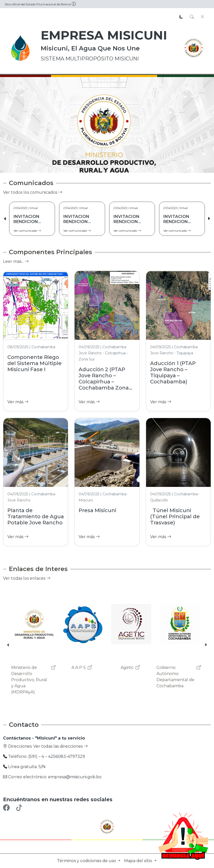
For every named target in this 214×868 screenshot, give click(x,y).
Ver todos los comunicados (33, 192)
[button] (209, 219)
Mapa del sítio (141, 861)
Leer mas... (16, 261)
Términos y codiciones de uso (90, 861)
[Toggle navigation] (203, 17)
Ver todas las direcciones (61, 746)
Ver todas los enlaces (27, 578)
